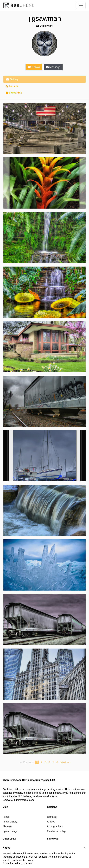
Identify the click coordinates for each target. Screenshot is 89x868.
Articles (51, 822)
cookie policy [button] (26, 860)
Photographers (55, 826)
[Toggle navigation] (81, 5)
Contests (52, 817)
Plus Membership (56, 831)
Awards (12, 86)
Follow (34, 67)
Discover (7, 826)
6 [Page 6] (57, 762)
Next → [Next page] (65, 762)
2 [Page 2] (42, 762)
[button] (85, 848)
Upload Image (10, 831)
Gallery (12, 79)
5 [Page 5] (53, 762)
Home (6, 817)
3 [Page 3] (45, 762)
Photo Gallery (10, 822)
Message (53, 67)
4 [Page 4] (49, 762)
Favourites (14, 93)
